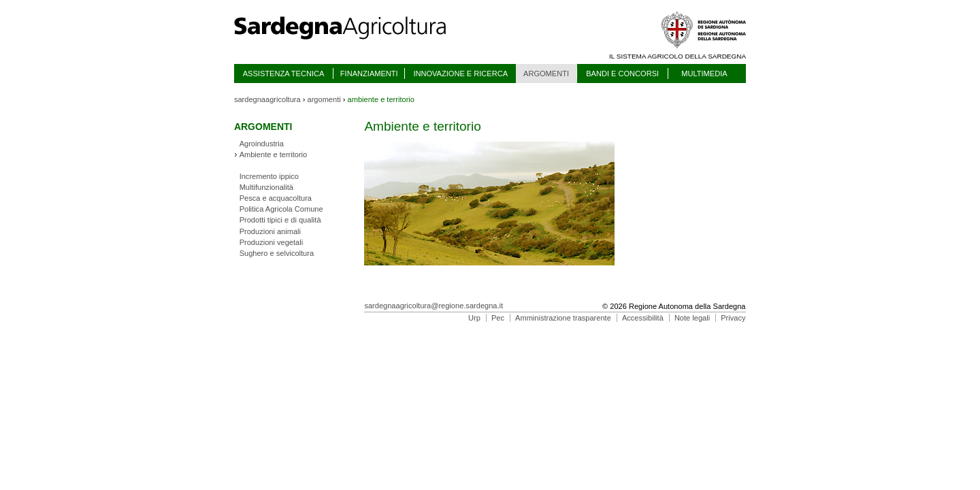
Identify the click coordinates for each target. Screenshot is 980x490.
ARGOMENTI (546, 73)
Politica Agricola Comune (281, 209)
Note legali (692, 318)
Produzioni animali (270, 231)
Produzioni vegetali (271, 242)
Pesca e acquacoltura (276, 198)
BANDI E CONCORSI (622, 73)
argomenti (324, 99)
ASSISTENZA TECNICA (284, 73)
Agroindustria (262, 144)
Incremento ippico (269, 176)
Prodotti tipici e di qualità (280, 220)
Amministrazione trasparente (563, 318)
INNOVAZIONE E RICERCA (460, 73)
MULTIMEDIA (704, 73)
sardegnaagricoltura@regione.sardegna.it (434, 306)
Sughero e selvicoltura (277, 253)
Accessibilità (643, 318)
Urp (474, 318)
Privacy (733, 318)
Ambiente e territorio (274, 154)
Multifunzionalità (266, 187)
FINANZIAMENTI (369, 73)
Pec (498, 318)
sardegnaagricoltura (267, 99)
